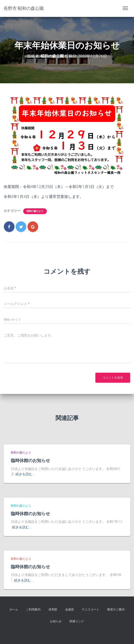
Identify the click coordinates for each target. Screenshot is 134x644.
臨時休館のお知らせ (30, 460)
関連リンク (77, 621)
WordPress (82, 632)
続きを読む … (25, 474)
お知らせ (56, 621)
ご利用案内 (33, 609)
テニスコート (91, 609)
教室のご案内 (116, 609)
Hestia (48, 632)
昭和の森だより (35, 211)
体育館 (53, 609)
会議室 (70, 609)
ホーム (14, 609)
